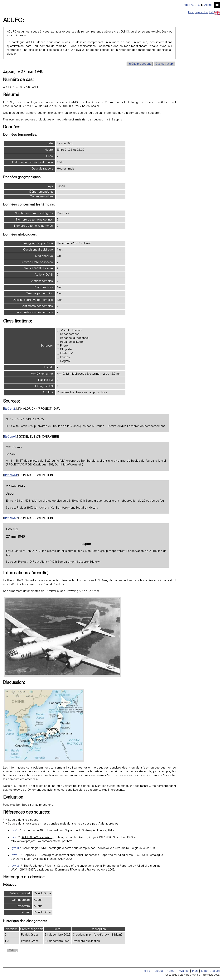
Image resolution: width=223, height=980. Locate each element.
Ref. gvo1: (10, 437)
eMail (148, 971)
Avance (184, 971)
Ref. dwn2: (11, 518)
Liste (204, 971)
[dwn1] (15, 855)
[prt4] (14, 838)
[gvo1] (15, 848)
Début (159, 971)
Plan (195, 971)
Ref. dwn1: (11, 475)
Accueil (209, 5)
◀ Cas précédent (140, 64)
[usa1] (15, 831)
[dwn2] (15, 866)
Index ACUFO (191, 5)
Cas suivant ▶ (165, 64)
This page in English (204, 13)
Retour (171, 971)
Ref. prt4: (10, 409)
